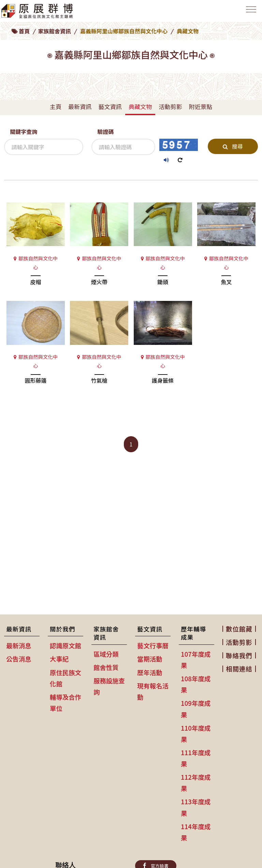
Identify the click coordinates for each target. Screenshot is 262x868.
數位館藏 (239, 629)
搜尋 (233, 146)
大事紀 (59, 659)
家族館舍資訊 (55, 31)
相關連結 (239, 669)
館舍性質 (106, 667)
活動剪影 (170, 106)
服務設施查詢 (109, 686)
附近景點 (201, 106)
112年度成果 (196, 783)
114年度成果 (196, 832)
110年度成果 (196, 734)
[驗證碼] (123, 147)
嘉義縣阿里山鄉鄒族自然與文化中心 (124, 31)
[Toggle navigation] (250, 12)
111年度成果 (196, 758)
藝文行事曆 (153, 645)
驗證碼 (105, 132)
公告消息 (19, 659)
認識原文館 (65, 645)
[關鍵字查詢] (44, 147)
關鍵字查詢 (24, 132)
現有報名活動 (153, 691)
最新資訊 (80, 106)
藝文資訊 (110, 106)
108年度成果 (196, 684)
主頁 (56, 106)
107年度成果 (196, 660)
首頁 (24, 31)
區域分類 (106, 654)
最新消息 (19, 645)
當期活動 (150, 659)
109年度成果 (196, 709)
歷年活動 (150, 672)
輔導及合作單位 (65, 703)
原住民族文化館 (65, 678)
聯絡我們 (239, 655)
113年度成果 (196, 807)
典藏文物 (140, 106)
